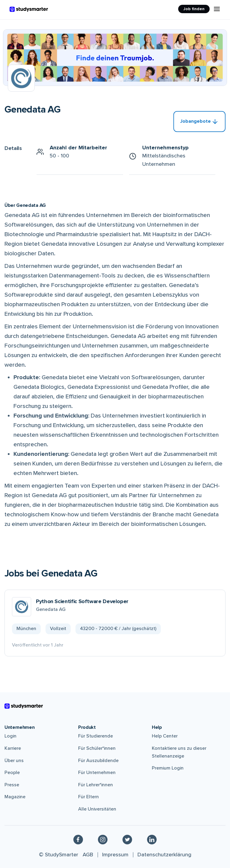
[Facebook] (78, 840)
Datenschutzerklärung (164, 855)
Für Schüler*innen (97, 748)
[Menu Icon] (217, 9)
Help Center (165, 736)
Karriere (13, 748)
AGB (88, 855)
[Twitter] (127, 840)
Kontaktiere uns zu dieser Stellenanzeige (179, 752)
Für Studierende (96, 736)
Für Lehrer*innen (96, 785)
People (12, 773)
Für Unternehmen (97, 773)
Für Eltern (88, 797)
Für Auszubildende (98, 761)
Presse (12, 785)
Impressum (115, 855)
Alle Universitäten (97, 809)
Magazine (15, 797)
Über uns (14, 761)
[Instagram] (103, 840)
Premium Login (168, 768)
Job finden (194, 9)
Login (10, 736)
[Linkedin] (152, 840)
